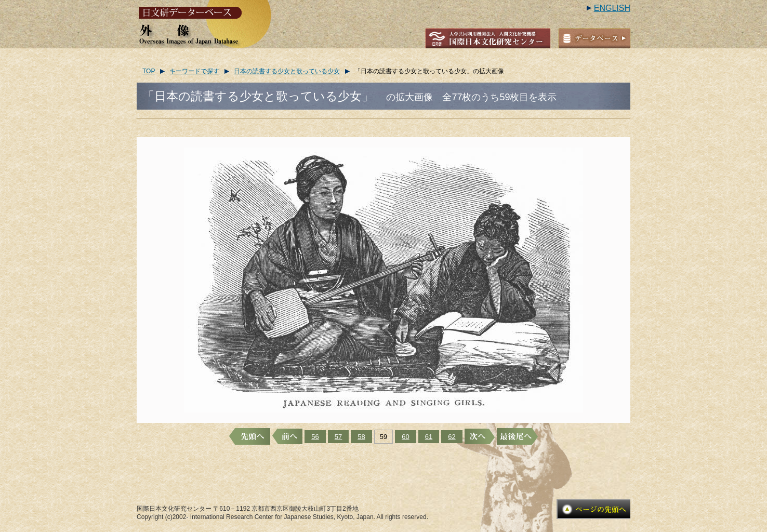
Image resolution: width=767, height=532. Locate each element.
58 (361, 437)
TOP (149, 71)
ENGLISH (612, 8)
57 (338, 437)
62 (452, 437)
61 (429, 437)
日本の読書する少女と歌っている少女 (287, 71)
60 (405, 437)
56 (315, 437)
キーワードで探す (194, 71)
